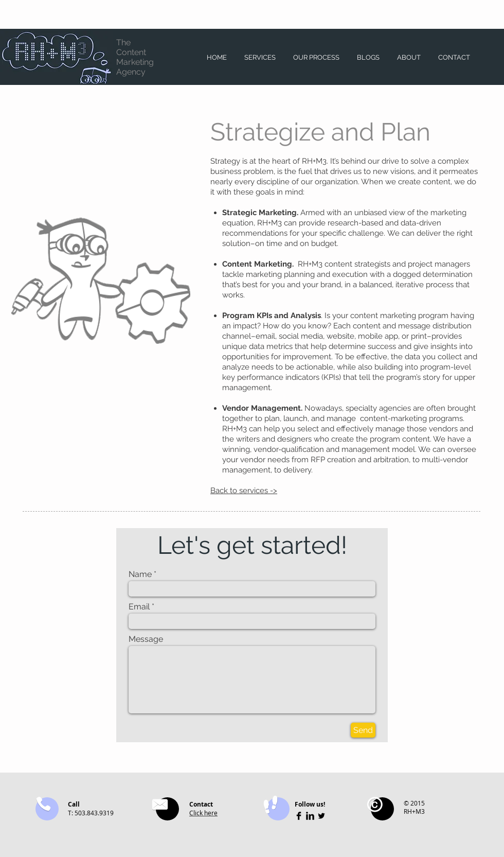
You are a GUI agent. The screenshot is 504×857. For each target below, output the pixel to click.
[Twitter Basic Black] (321, 816)
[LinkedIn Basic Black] (310, 816)
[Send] (363, 730)
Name (140, 574)
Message (146, 639)
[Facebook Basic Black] (299, 816)
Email (139, 607)
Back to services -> (244, 491)
